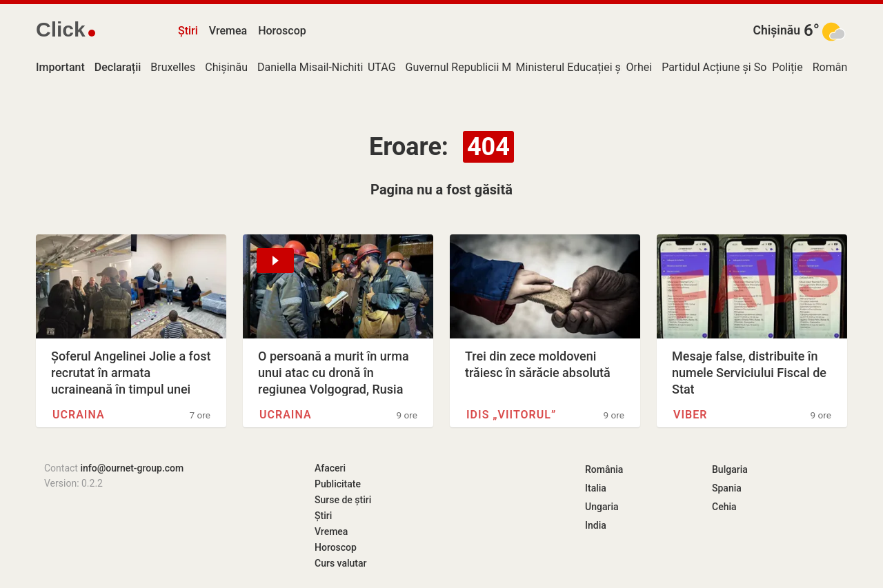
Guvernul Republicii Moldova (475, 67)
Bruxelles (173, 67)
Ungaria (602, 507)
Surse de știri (343, 500)
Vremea (228, 31)
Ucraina (79, 415)
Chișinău (776, 30)
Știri (188, 31)
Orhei (639, 67)
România (834, 67)
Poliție (787, 67)
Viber (690, 415)
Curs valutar (340, 563)
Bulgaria (730, 469)
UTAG (382, 67)
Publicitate (338, 484)
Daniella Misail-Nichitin (313, 67)
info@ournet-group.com (132, 468)
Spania (727, 488)
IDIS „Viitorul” (511, 415)
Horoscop (282, 31)
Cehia (724, 507)
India (596, 525)
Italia (596, 488)
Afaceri (330, 468)
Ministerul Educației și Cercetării (595, 67)
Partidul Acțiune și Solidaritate (736, 67)
